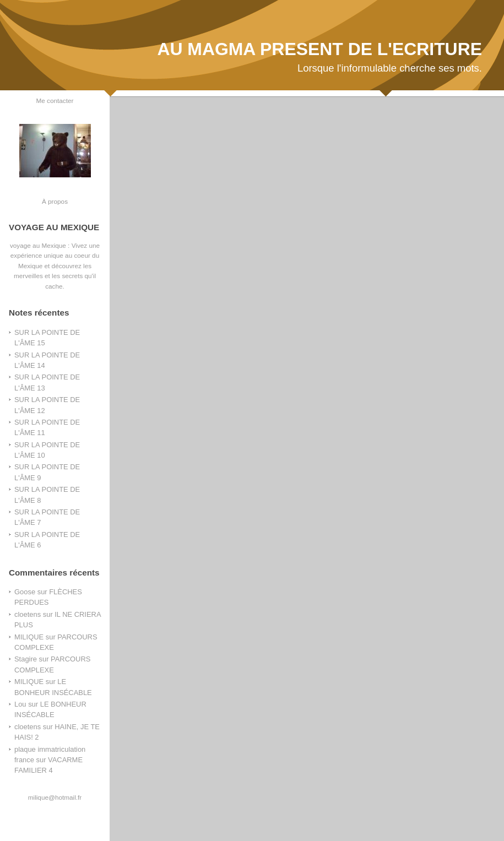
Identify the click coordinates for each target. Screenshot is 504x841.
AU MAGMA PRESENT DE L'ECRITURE (319, 49)
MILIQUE (29, 637)
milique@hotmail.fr (55, 797)
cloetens (28, 614)
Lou (20, 704)
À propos (55, 201)
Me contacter (55, 101)
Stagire (26, 659)
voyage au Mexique (38, 245)
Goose (25, 592)
